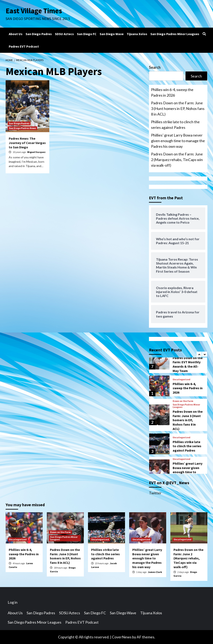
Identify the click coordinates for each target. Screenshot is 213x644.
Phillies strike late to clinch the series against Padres (175, 125)
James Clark (155, 572)
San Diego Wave (112, 34)
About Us (16, 34)
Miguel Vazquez (36, 152)
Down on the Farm (183, 401)
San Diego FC (87, 34)
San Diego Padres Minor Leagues (175, 34)
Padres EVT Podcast (24, 46)
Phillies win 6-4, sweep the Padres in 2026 (172, 92)
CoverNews (122, 637)
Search (155, 67)
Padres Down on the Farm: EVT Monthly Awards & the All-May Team (188, 364)
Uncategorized (181, 379)
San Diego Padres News (22, 128)
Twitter (155, 493)
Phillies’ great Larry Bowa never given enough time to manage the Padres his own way (178, 141)
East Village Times (34, 11)
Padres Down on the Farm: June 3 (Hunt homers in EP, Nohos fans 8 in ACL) (178, 108)
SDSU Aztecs (64, 34)
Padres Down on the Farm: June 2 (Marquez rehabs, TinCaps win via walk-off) (177, 160)
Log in (13, 602)
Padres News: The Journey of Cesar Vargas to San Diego (27, 143)
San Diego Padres (39, 34)
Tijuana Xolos (137, 34)
